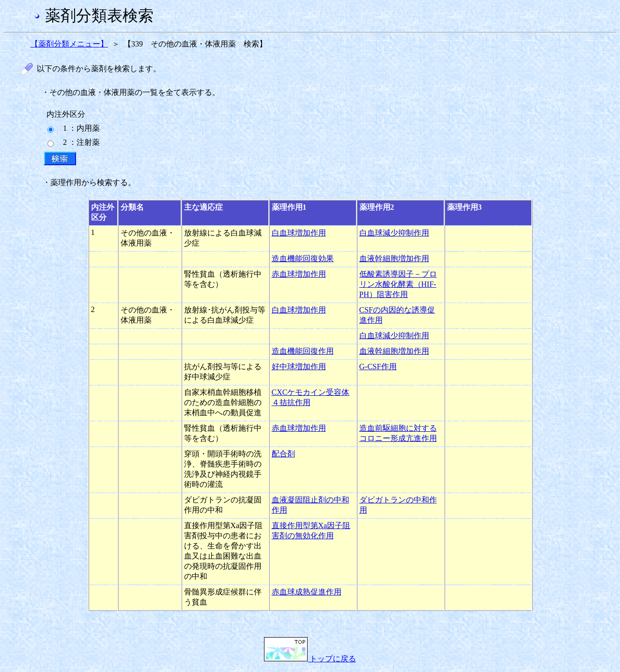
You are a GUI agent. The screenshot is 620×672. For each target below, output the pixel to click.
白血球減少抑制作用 (394, 233)
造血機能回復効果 (303, 258)
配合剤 (283, 454)
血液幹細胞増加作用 (394, 258)
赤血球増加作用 (299, 274)
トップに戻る (310, 659)
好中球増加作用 (299, 367)
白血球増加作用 (299, 233)
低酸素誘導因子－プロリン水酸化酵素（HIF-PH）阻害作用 (398, 284)
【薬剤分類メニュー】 (69, 44)
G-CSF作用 (378, 367)
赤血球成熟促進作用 (307, 592)
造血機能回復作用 (303, 351)
